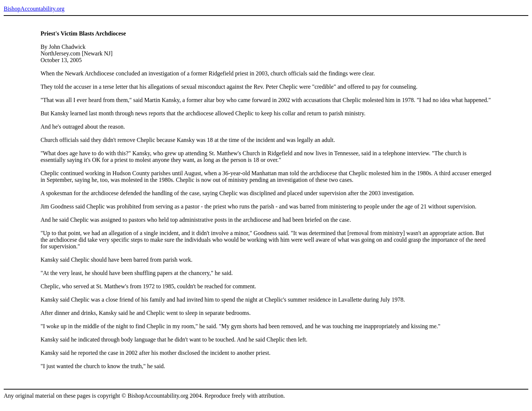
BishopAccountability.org (34, 9)
